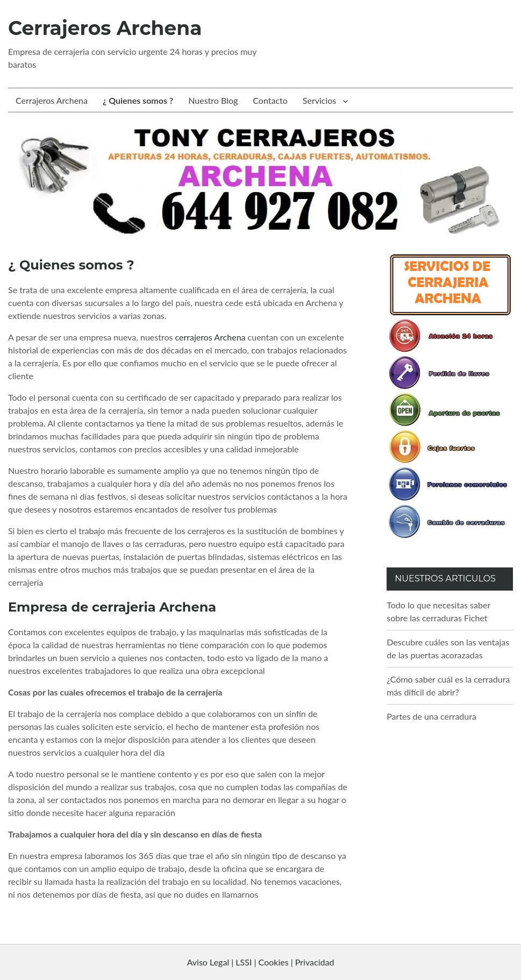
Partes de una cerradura (431, 716)
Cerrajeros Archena (105, 28)
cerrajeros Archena (210, 337)
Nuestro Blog (213, 100)
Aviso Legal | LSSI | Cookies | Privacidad (261, 962)
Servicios (319, 100)
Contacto (270, 100)
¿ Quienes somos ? (138, 100)
